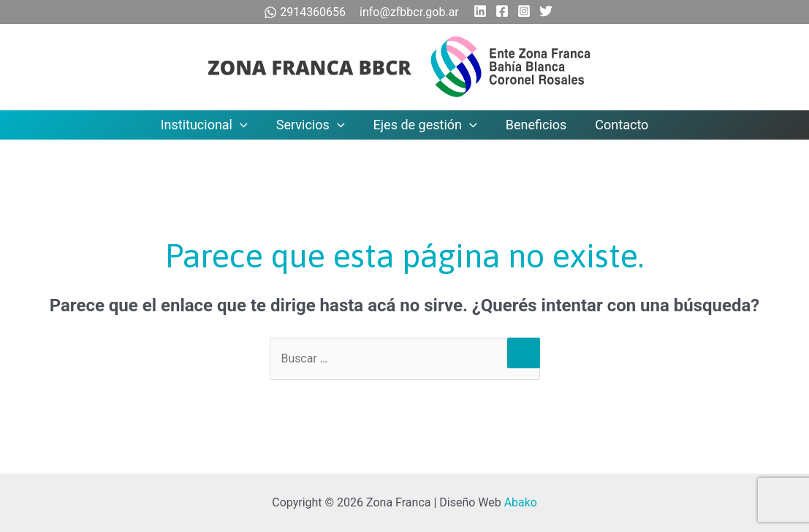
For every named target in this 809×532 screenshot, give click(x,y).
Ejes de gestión (425, 125)
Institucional (209, 125)
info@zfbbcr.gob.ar (409, 12)
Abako (521, 502)
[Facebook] (502, 11)
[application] (244, 125)
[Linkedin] (480, 11)
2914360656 (306, 12)
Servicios (313, 125)
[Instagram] (524, 11)
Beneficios (534, 125)
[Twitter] (546, 11)
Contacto (617, 125)
